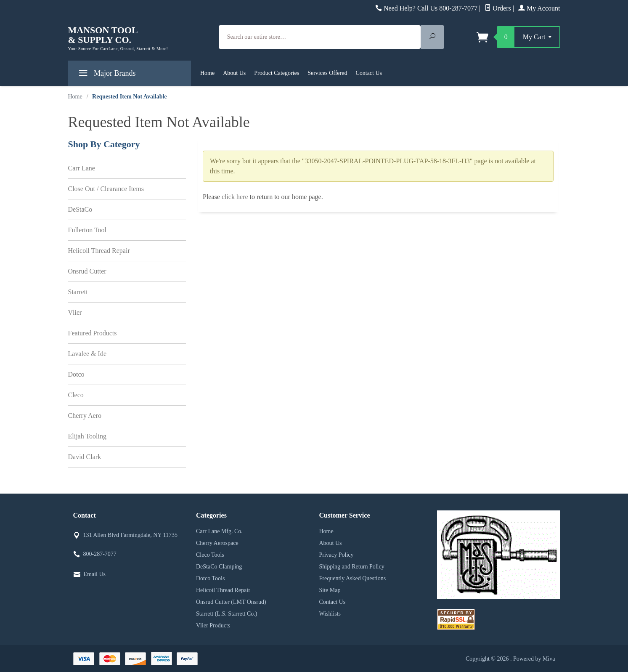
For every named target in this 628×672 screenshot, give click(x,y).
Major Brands (106, 75)
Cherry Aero (85, 416)
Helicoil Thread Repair (99, 251)
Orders (498, 8)
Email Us (95, 574)
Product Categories (277, 73)
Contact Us (369, 73)
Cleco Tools (210, 555)
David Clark (85, 457)
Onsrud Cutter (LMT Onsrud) (231, 602)
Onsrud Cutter (87, 271)
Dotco (76, 374)
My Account (539, 8)
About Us (234, 73)
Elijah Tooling (87, 436)
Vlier (75, 312)
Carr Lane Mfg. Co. (219, 531)
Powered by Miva (534, 659)
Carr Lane (82, 168)
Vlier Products (213, 626)
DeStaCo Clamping (219, 567)
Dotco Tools (210, 578)
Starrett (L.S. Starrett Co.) (227, 614)
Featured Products (93, 333)
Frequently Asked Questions (353, 578)
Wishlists (330, 614)
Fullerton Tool (87, 230)
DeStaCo (80, 209)
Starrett (78, 292)
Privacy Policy (337, 555)
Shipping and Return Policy (352, 567)
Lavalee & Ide (87, 354)
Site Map (330, 590)
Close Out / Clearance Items (106, 189)
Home (207, 73)
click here (235, 197)
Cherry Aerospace (217, 543)
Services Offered (327, 73)
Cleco (76, 395)
